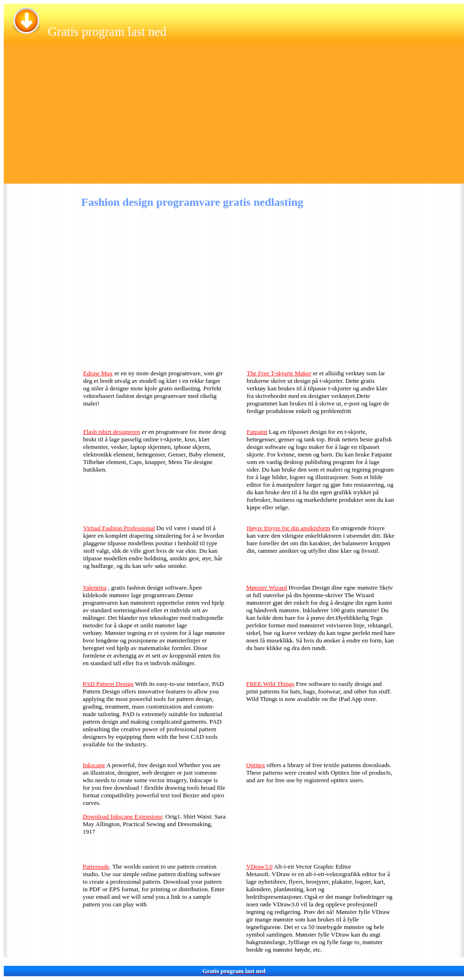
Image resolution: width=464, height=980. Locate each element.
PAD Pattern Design (108, 684)
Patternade (96, 866)
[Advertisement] (234, 118)
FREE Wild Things (270, 684)
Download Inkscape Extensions (122, 816)
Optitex (256, 765)
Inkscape (94, 765)
